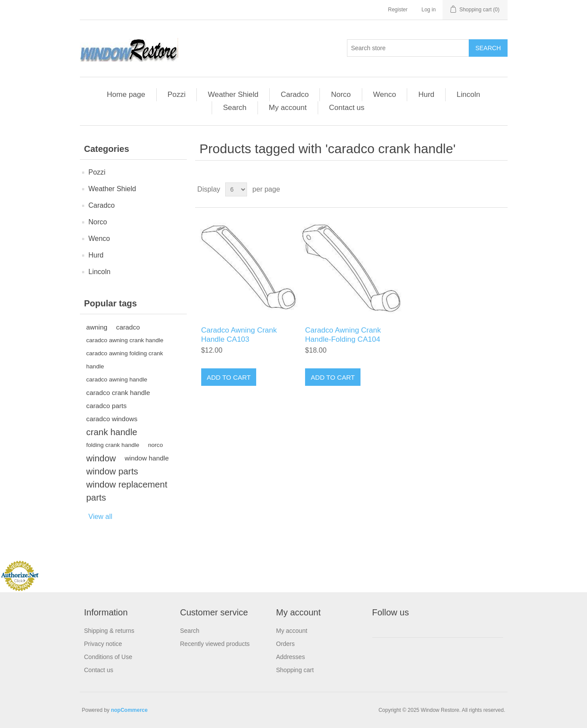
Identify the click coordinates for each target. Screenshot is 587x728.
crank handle (112, 432)
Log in (429, 10)
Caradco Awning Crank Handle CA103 (239, 335)
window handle (147, 458)
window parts (112, 471)
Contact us (347, 108)
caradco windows (112, 419)
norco (155, 445)
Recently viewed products (215, 644)
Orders (286, 644)
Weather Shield (233, 94)
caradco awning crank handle (125, 340)
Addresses (291, 657)
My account (288, 108)
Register (398, 10)
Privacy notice (103, 644)
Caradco (295, 94)
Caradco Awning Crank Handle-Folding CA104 (343, 335)
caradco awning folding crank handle (125, 360)
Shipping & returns (109, 631)
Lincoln (468, 94)
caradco (128, 327)
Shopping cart (295, 670)
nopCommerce (129, 710)
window (101, 458)
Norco (341, 94)
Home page (126, 94)
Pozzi (177, 94)
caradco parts (107, 406)
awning (97, 327)
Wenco (385, 94)
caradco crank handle (118, 393)
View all (101, 517)
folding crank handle (113, 445)
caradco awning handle (117, 379)
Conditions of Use (108, 657)
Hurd (426, 94)
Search (235, 108)
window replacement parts (127, 491)
